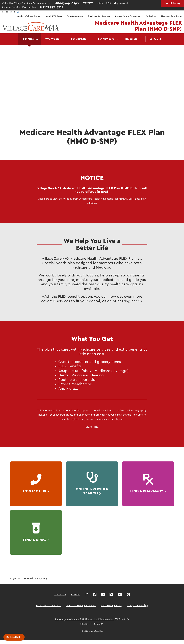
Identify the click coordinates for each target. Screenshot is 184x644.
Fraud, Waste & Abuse (49, 605)
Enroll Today (172, 3)
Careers (76, 595)
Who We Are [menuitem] (52, 39)
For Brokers (151, 16)
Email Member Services (99, 16)
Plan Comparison (75, 16)
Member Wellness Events (28, 16)
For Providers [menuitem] (106, 39)
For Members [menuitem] (79, 39)
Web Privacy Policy (111, 605)
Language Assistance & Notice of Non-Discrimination (85, 619)
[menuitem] (156, 39)
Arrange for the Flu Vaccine (128, 16)
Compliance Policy (137, 605)
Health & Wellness (53, 16)
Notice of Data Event (171, 16)
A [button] (14, 12)
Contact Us (60, 595)
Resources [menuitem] (131, 39)
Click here (44, 199)
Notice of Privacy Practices (81, 605)
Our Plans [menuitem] (28, 39)
